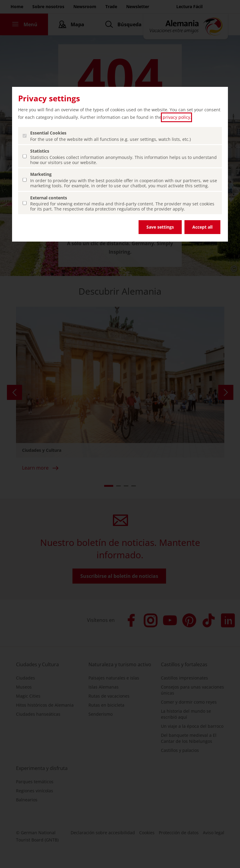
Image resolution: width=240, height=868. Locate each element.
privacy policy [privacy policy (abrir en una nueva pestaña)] (176, 117)
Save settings (160, 227)
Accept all (202, 227)
